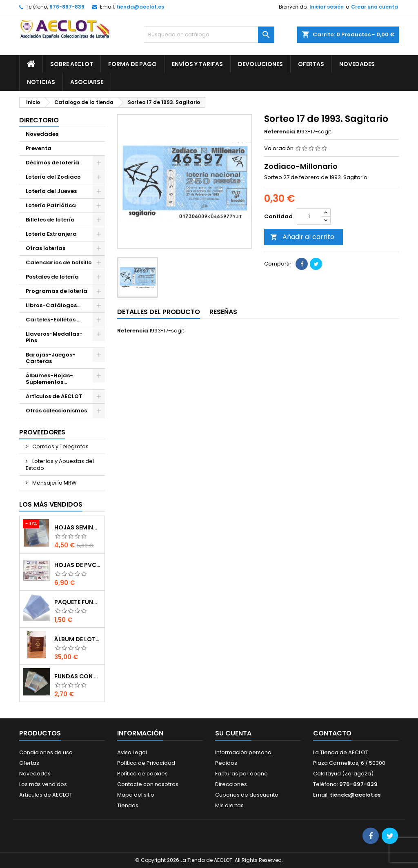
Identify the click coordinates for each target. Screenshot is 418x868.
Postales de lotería (52, 277)
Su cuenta (233, 733)
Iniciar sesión (327, 7)
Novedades (357, 64)
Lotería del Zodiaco (53, 177)
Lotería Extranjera (51, 234)
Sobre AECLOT (72, 64)
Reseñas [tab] (223, 312)
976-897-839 (67, 7)
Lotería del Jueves (51, 191)
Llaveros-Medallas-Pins (54, 337)
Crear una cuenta (375, 7)
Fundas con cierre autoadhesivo (78, 676)
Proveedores (42, 432)
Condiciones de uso (46, 752)
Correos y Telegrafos (60, 446)
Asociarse (87, 82)
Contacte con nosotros (148, 784)
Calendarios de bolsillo (59, 262)
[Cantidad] (309, 217)
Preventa (39, 148)
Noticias (41, 82)
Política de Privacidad (146, 763)
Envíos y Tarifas (197, 64)
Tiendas (128, 805)
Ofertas (311, 64)
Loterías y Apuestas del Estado (60, 465)
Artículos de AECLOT (54, 396)
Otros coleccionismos (56, 411)
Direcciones (231, 784)
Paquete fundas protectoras (78, 602)
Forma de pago (132, 64)
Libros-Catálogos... (53, 305)
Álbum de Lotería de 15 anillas (78, 639)
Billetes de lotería (50, 220)
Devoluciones (260, 64)
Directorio (39, 120)
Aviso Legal (132, 752)
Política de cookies (142, 774)
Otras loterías (46, 248)
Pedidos (226, 763)
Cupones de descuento (247, 795)
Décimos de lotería (52, 163)
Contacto (332, 733)
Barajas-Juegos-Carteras (51, 358)
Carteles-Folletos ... (53, 320)
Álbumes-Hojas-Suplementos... (49, 379)
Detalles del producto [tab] (159, 312)
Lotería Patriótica (51, 205)
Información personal (244, 752)
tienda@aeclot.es (140, 7)
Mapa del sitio (136, 795)
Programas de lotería (57, 291)
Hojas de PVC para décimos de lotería (78, 565)
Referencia (280, 132)
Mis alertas (229, 805)
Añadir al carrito (302, 237)
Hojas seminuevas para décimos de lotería (78, 527)
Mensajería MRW (54, 483)
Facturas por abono (241, 774)
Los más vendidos (51, 504)
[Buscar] (209, 35)
